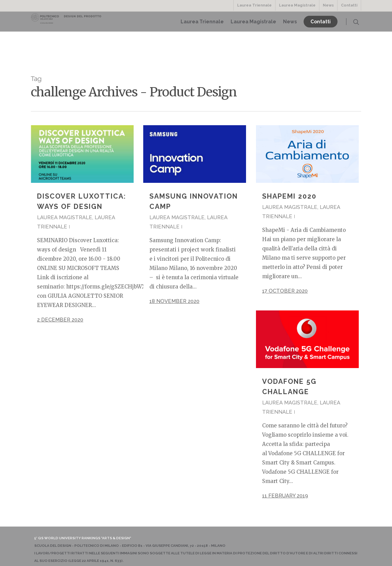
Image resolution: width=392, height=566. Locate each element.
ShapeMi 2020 (289, 196)
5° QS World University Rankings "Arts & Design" (83, 538)
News (328, 5)
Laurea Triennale (254, 5)
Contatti (349, 5)
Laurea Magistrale (297, 5)
